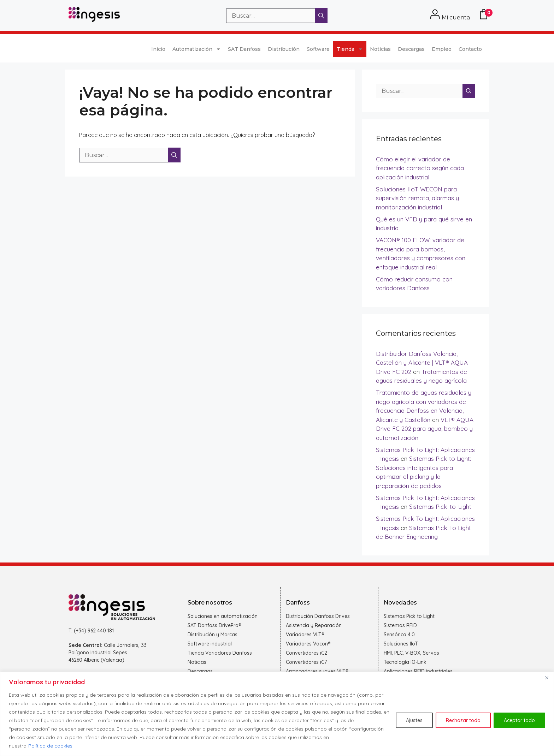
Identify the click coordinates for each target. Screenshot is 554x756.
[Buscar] (321, 16)
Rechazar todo (463, 720)
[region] (277, 714)
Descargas (411, 49)
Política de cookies (50, 746)
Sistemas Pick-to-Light (440, 507)
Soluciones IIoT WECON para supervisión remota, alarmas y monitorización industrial (417, 198)
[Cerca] (547, 678)
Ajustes (414, 720)
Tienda (350, 49)
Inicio (158, 49)
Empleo (442, 49)
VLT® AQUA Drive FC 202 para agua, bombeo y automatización (425, 429)
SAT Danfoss (244, 49)
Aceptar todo (519, 720)
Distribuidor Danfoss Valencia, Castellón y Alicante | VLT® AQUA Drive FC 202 (422, 363)
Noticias (380, 49)
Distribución (284, 49)
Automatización (197, 49)
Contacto (470, 49)
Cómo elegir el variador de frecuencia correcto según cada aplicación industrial (420, 168)
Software (318, 49)
